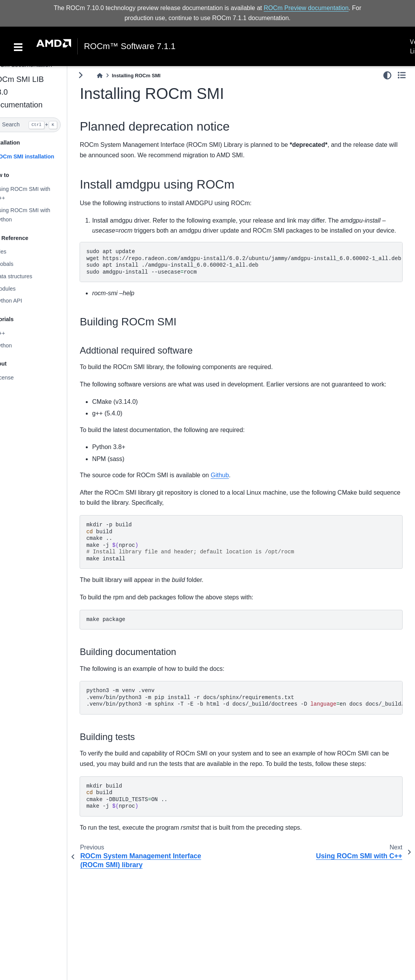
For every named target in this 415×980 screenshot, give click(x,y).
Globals (20, 264)
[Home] (116, 76)
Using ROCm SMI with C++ (38, 193)
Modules (20, 289)
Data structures (29, 276)
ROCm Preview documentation (306, 8)
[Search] (41, 125)
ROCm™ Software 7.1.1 (130, 46)
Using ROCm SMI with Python (38, 215)
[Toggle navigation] (18, 46)
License (20, 378)
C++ (15, 333)
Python (19, 345)
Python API (24, 301)
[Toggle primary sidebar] (96, 75)
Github (236, 486)
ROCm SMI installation (40, 157)
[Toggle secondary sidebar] (402, 75)
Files (16, 252)
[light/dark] (387, 75)
